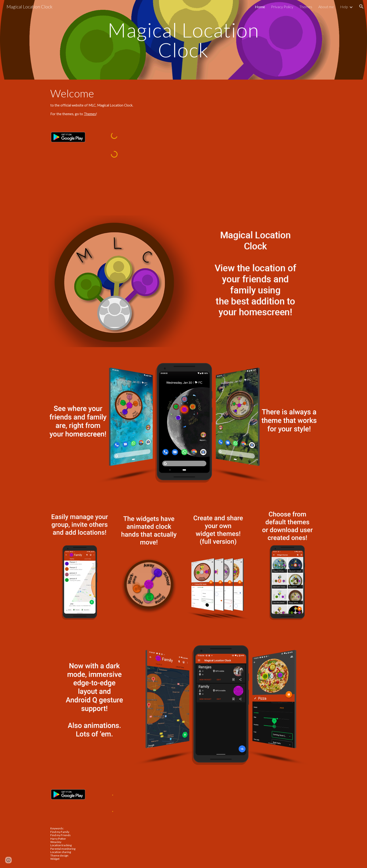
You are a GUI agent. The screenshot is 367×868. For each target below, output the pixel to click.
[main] (183, 40)
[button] (361, 7)
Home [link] (260, 7)
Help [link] (344, 7)
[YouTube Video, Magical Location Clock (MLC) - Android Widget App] (253, 167)
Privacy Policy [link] (282, 7)
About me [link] (326, 7)
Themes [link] (306, 7)
